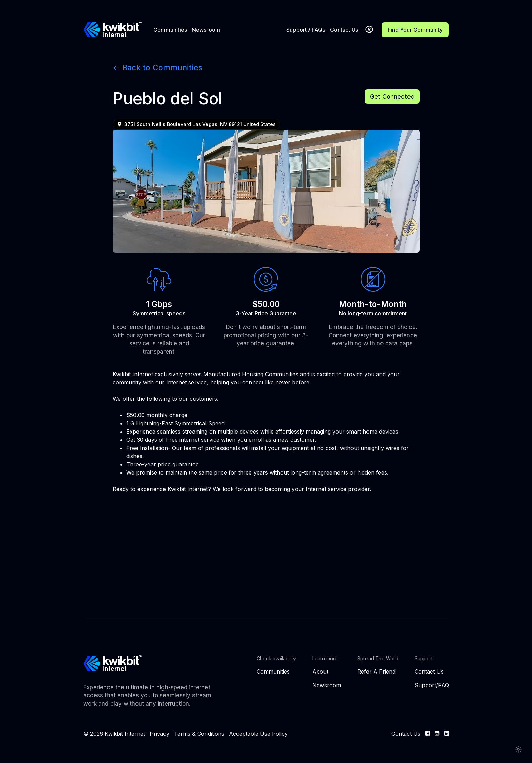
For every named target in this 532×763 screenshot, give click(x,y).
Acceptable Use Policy (258, 734)
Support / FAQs (306, 30)
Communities (170, 30)
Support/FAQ (432, 685)
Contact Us (344, 30)
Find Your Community (415, 30)
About (320, 672)
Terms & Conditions (199, 734)
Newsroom (206, 30)
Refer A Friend (376, 672)
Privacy (160, 734)
